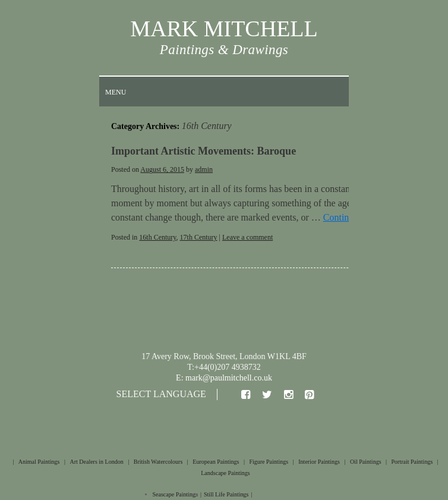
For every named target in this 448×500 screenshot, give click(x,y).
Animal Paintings (39, 462)
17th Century (199, 237)
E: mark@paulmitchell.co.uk (224, 378)
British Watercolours (158, 462)
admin (204, 169)
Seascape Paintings (175, 494)
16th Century (157, 237)
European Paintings (216, 462)
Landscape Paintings (225, 473)
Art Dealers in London (96, 462)
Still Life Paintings (226, 494)
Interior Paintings (319, 462)
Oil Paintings (366, 462)
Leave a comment (247, 237)
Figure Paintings (269, 462)
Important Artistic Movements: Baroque (204, 151)
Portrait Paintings (412, 462)
